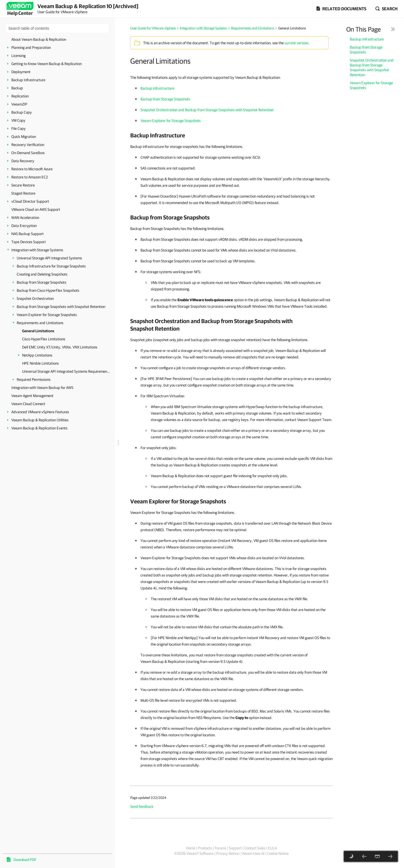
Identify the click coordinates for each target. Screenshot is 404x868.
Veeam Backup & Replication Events (39, 428)
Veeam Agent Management (32, 396)
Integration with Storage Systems (37, 250)
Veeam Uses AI (253, 853)
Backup (17, 88)
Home (191, 848)
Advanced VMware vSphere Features (40, 412)
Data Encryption (24, 226)
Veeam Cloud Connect (28, 404)
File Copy (18, 128)
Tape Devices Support (29, 242)
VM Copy (18, 120)
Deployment (21, 72)
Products (205, 848)
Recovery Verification (28, 145)
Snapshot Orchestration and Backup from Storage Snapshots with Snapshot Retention (372, 67)
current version (296, 43)
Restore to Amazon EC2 (30, 177)
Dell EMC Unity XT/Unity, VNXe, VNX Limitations (60, 347)
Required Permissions (34, 379)
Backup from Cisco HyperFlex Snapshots (48, 290)
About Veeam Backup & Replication (39, 39)
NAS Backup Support (28, 234)
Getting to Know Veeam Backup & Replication (47, 64)
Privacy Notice (227, 853)
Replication (20, 96)
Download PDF (25, 860)
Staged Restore (23, 193)
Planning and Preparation (31, 48)
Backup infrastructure (157, 88)
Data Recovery (23, 161)
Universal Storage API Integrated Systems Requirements (66, 371)
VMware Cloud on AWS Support (36, 209)
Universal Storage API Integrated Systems (49, 258)
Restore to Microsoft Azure (32, 169)
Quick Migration (24, 137)
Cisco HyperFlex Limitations (44, 339)
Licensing (18, 56)
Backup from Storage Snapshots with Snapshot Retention (61, 307)
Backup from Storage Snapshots (42, 282)
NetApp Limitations (37, 355)
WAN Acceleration (25, 218)
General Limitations (38, 331)
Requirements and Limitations (40, 323)
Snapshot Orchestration (35, 299)
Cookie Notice (278, 853)
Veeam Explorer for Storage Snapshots (47, 315)
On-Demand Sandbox (28, 153)
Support (235, 848)
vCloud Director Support (30, 201)
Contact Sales (255, 848)
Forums (220, 848)
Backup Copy (22, 112)
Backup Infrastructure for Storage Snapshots (51, 266)
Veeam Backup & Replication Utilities (40, 420)
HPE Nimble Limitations (40, 363)
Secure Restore (23, 185)
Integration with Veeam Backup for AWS (42, 388)
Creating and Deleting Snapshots (42, 274)
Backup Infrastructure (28, 80)
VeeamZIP (19, 104)
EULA (272, 848)
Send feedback (142, 806)
